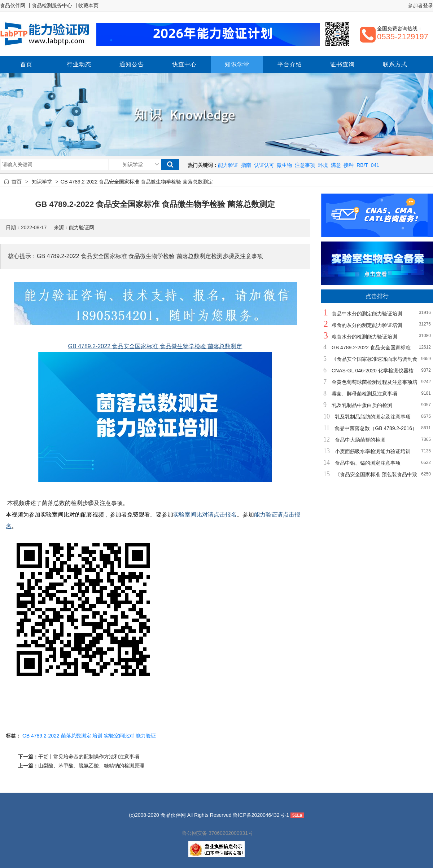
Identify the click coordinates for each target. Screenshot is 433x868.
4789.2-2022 (45, 736)
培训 (97, 736)
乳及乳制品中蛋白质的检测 (362, 405)
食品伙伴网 (13, 5)
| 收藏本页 (87, 5)
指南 (246, 165)
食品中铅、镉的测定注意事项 (368, 463)
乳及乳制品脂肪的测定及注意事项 (373, 417)
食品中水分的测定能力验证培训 (367, 314)
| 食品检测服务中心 (51, 5)
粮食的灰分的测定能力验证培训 (367, 325)
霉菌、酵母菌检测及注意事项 (364, 394)
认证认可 (264, 165)
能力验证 (228, 165)
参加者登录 (420, 5)
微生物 (284, 165)
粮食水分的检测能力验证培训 (364, 337)
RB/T (362, 165)
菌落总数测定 (76, 736)
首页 (17, 182)
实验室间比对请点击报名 (205, 515)
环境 (323, 165)
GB (26, 736)
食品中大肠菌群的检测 (360, 440)
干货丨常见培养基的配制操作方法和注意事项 (89, 757)
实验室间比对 (119, 736)
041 (375, 165)
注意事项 (305, 165)
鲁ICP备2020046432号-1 (261, 815)
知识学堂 (42, 182)
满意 (336, 165)
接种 (349, 165)
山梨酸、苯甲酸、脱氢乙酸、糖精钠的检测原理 (91, 766)
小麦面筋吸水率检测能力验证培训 (373, 451)
